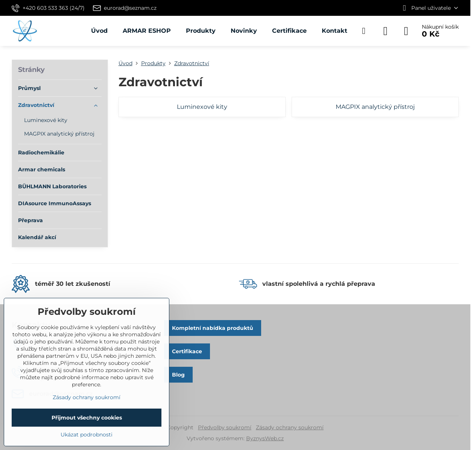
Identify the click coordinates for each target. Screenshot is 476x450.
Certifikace (187, 351)
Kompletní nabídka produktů (213, 328)
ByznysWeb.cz (265, 438)
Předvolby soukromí (225, 427)
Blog (178, 375)
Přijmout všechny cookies (87, 418)
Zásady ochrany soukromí (290, 427)
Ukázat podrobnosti (87, 435)
